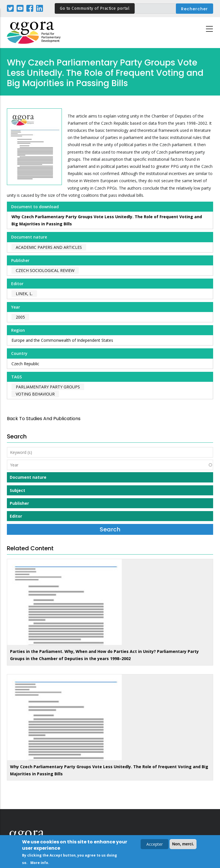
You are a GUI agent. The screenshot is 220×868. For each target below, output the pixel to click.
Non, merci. (183, 845)
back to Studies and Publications (44, 419)
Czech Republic (25, 364)
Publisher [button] (19, 503)
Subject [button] (17, 490)
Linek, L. (24, 294)
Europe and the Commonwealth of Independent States (62, 340)
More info (39, 863)
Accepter (155, 845)
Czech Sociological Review (45, 270)
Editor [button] (16, 516)
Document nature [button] (28, 477)
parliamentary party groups (48, 387)
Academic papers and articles (49, 247)
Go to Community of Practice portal (95, 8)
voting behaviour (35, 394)
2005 (20, 317)
